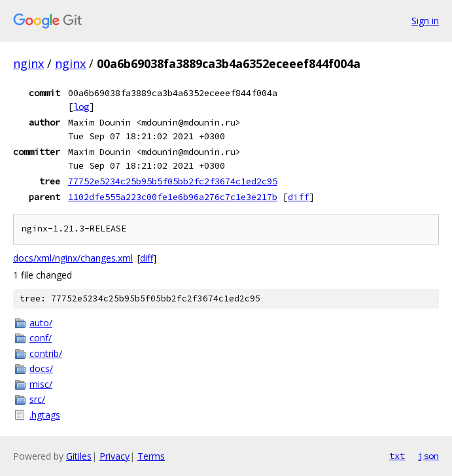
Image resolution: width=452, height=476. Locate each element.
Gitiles (79, 456)
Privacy (114, 456)
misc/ (41, 384)
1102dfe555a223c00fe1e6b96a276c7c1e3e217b (173, 197)
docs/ (41, 368)
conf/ (41, 338)
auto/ (41, 323)
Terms (151, 456)
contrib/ (46, 353)
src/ (37, 399)
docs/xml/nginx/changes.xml (73, 258)
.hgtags (45, 415)
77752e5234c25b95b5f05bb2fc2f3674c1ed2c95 (173, 181)
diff (298, 197)
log (81, 107)
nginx (28, 63)
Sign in (425, 21)
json (428, 456)
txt (397, 456)
